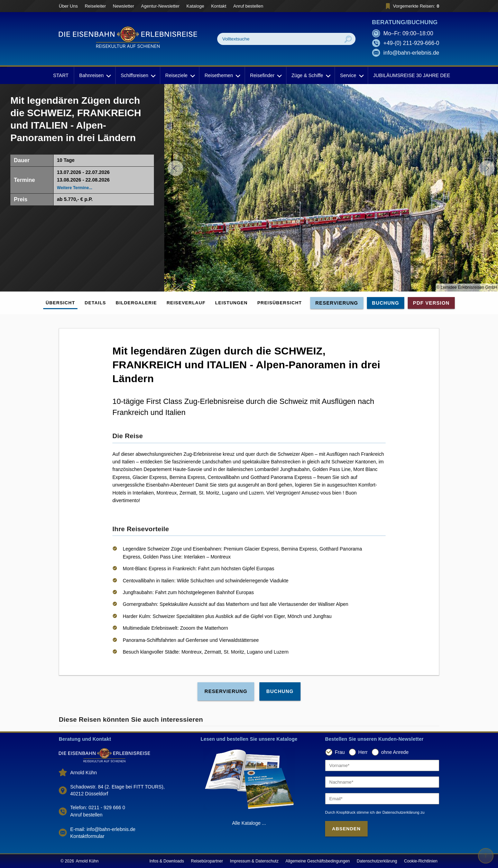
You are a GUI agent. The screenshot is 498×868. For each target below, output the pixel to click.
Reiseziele (180, 75)
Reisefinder (265, 75)
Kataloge (195, 6)
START (61, 75)
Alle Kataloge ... (249, 823)
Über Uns (68, 6)
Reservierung (337, 303)
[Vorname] (382, 765)
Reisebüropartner (207, 861)
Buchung (386, 303)
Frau (340, 752)
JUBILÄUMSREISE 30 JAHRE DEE (412, 75)
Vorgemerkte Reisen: (411, 6)
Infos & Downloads (167, 861)
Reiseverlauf (186, 303)
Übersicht (60, 303)
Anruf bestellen (248, 6)
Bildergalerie (136, 303)
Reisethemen (222, 75)
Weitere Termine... (75, 188)
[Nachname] (382, 782)
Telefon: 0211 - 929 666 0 (98, 807)
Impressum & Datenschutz (254, 861)
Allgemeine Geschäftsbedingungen (317, 861)
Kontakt (219, 6)
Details (95, 303)
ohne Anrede (395, 752)
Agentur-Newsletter (160, 6)
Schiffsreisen (138, 75)
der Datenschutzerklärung (398, 812)
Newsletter (123, 6)
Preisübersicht (280, 303)
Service (351, 75)
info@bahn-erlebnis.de (411, 53)
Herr (363, 752)
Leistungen (231, 303)
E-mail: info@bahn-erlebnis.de (103, 829)
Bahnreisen (95, 75)
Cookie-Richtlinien (421, 861)
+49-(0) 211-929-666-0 (411, 43)
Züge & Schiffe (311, 75)
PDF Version (431, 303)
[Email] (382, 799)
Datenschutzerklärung (377, 861)
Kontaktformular (87, 836)
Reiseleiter (95, 6)
